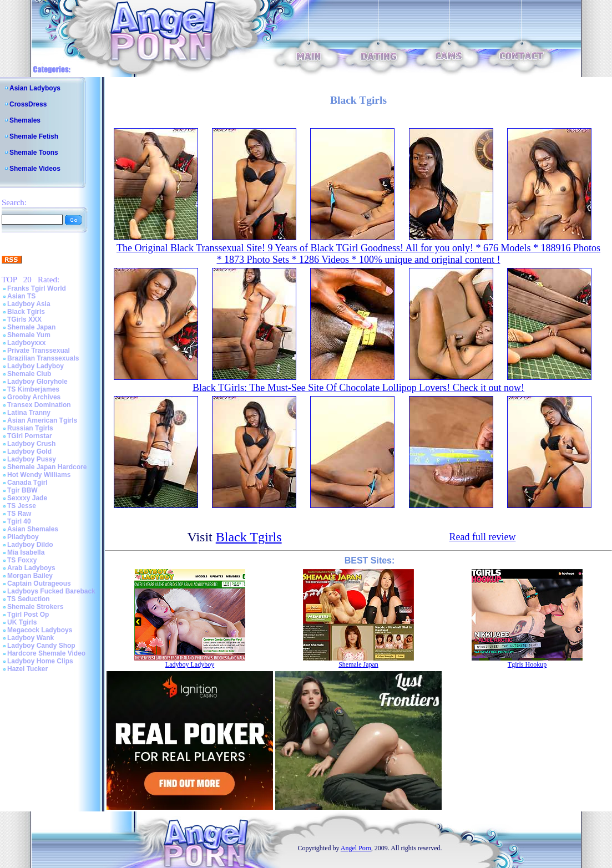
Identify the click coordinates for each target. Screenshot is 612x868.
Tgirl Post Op (28, 615)
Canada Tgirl (27, 483)
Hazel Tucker (27, 669)
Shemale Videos (35, 169)
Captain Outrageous (39, 583)
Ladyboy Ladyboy (36, 366)
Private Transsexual (39, 351)
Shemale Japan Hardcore (47, 467)
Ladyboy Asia (29, 304)
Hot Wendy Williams (39, 475)
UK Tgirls (22, 622)
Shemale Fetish (34, 136)
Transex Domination (39, 405)
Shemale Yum (29, 335)
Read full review (482, 537)
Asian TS (21, 296)
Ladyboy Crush (31, 444)
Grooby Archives (34, 397)
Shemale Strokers (35, 607)
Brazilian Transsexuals (43, 358)
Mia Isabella (26, 552)
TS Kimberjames (33, 389)
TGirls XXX (24, 319)
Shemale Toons (34, 153)
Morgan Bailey (30, 576)
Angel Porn (356, 848)
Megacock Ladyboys (40, 630)
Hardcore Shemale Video (46, 653)
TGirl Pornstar (30, 436)
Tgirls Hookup (527, 664)
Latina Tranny (29, 413)
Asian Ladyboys (35, 88)
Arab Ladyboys (31, 568)
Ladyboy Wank (31, 638)
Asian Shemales (33, 529)
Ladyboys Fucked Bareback (51, 591)
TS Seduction (29, 599)
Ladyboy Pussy (32, 459)
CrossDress (28, 104)
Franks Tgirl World (37, 288)
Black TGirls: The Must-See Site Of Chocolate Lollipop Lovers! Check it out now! (358, 388)
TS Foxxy (22, 560)
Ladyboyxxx (26, 343)
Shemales (25, 120)
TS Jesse (22, 506)
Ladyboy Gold (29, 451)
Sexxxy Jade (27, 498)
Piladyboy (23, 537)
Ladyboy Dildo (30, 545)
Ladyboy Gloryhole (37, 382)
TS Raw (19, 514)
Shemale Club (29, 374)
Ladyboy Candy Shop (41, 646)
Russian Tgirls (30, 428)
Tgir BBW (22, 490)
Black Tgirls (26, 312)
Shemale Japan (31, 327)
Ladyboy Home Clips (40, 661)
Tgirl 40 (19, 521)
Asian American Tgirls (42, 420)
